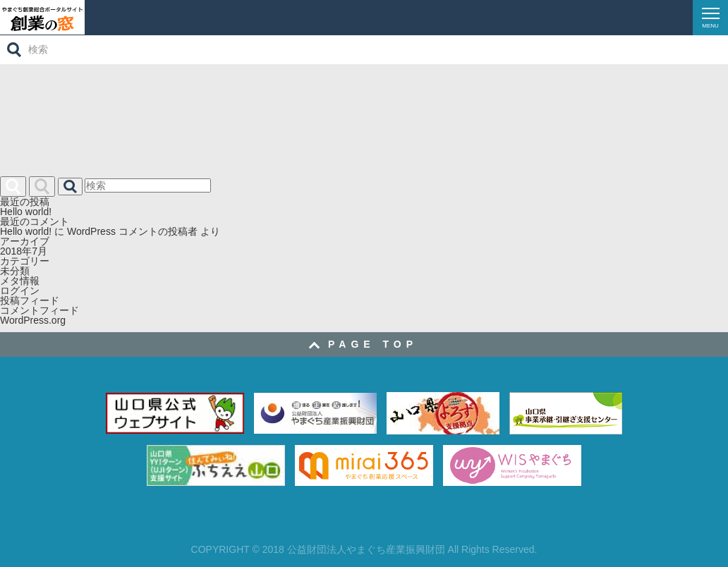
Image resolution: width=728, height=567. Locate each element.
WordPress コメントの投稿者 (132, 231)
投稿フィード (30, 300)
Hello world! (26, 212)
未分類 (15, 271)
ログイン (20, 291)
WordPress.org (33, 320)
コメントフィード (40, 310)
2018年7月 (24, 251)
